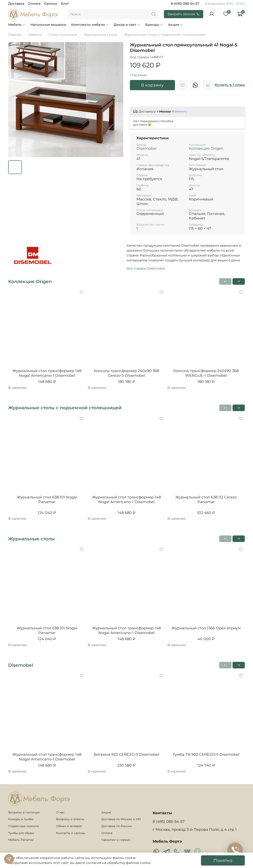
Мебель (17, 25)
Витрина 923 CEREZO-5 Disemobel (126, 754)
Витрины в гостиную (24, 812)
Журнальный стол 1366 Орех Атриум (206, 628)
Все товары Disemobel (146, 268)
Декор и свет (127, 25)
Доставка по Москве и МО (121, 819)
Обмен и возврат (69, 826)
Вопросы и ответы (70, 819)
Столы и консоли (63, 35)
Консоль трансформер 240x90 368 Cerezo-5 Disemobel (126, 373)
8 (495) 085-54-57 (185, 4)
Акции (176, 25)
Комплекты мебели (90, 25)
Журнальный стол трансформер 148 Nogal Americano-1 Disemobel (47, 373)
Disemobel (146, 148)
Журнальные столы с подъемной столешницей (165, 35)
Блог (65, 4)
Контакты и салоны (71, 833)
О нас (60, 812)
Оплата (34, 4)
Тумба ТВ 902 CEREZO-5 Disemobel (206, 754)
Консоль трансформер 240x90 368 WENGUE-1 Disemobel (206, 373)
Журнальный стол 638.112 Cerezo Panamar (206, 500)
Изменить (179, 111)
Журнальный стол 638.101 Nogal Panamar (47, 500)
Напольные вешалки (48, 25)
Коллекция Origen (206, 148)
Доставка (16, 4)
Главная (15, 35)
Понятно (223, 860)
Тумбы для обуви (21, 833)
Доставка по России (117, 826)
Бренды (154, 25)
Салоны (51, 4)
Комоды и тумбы (21, 819)
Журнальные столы (101, 35)
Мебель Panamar (21, 840)
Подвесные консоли (24, 826)
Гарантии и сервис (116, 840)
